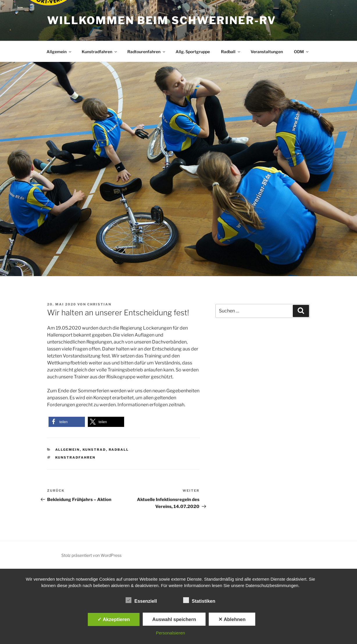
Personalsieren (170, 633)
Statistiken (199, 600)
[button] (67, 422)
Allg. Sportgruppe (193, 52)
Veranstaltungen (267, 52)
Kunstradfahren (100, 52)
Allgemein (59, 52)
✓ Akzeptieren (114, 619)
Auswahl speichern (174, 619)
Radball (231, 52)
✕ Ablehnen (232, 619)
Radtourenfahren (147, 52)
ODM (302, 52)
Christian (99, 304)
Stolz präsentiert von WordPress (91, 555)
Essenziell (141, 600)
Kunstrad (94, 450)
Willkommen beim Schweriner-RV (162, 20)
